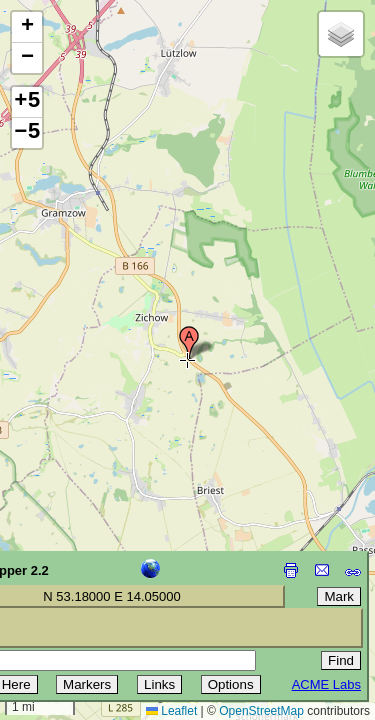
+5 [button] (27, 102)
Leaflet (171, 711)
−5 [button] (27, 133)
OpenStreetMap (261, 711)
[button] (189, 343)
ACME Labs (326, 684)
